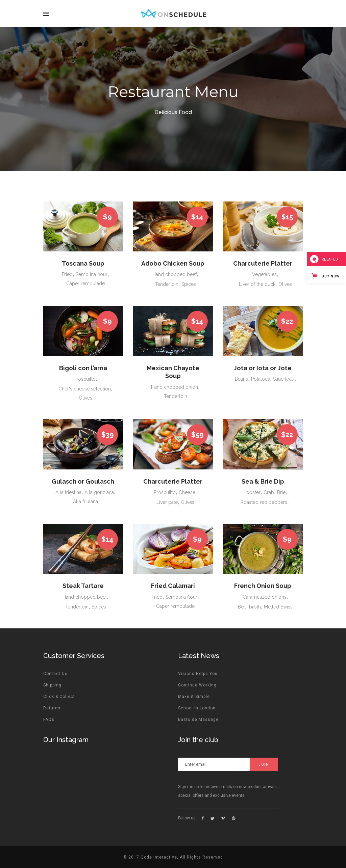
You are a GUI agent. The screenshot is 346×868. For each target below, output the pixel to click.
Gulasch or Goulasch (83, 481)
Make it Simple (194, 697)
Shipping (52, 685)
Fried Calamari (173, 586)
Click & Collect (59, 697)
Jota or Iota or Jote (263, 368)
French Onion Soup (263, 586)
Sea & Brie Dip (263, 481)
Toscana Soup (83, 263)
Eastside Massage (198, 720)
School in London (197, 708)
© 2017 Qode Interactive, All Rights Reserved (173, 857)
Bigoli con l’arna (83, 368)
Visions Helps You (198, 674)
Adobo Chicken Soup (173, 263)
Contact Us (55, 674)
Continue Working (197, 685)
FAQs (49, 720)
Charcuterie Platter (263, 263)
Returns (52, 708)
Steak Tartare (83, 586)
